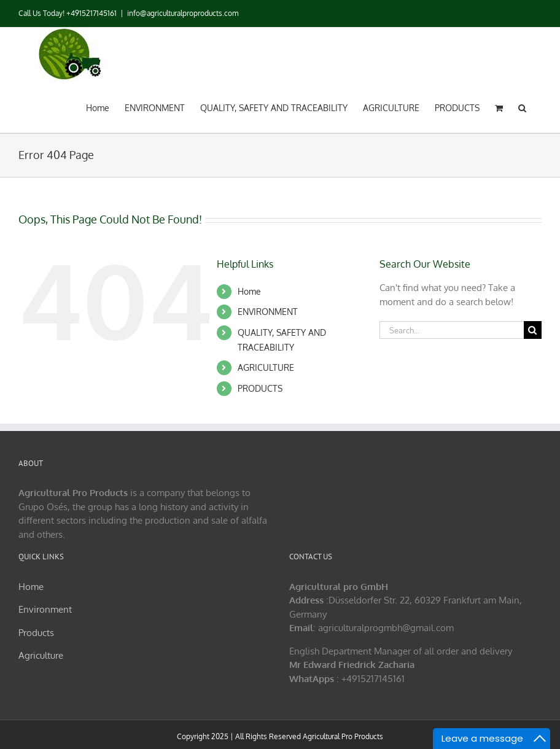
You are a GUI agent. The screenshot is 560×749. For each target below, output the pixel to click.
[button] (522, 107)
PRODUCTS (260, 388)
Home (249, 291)
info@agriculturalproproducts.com (183, 13)
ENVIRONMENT (268, 312)
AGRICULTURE (266, 367)
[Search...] (452, 330)
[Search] (533, 330)
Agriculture (41, 655)
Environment (45, 609)
